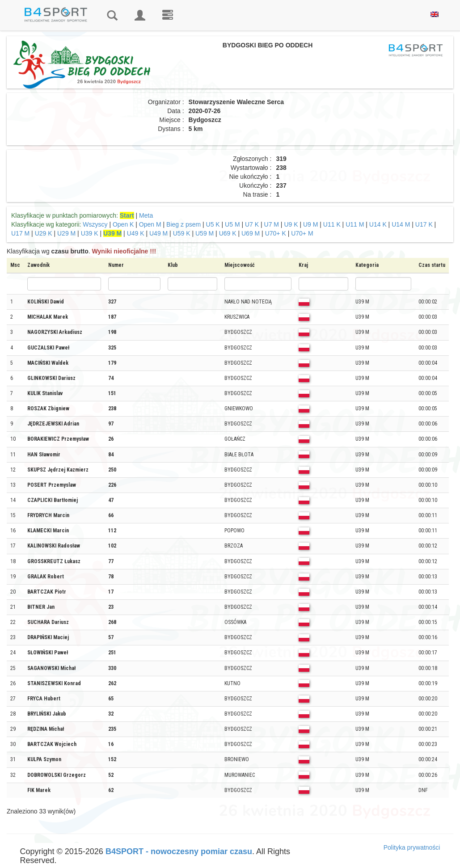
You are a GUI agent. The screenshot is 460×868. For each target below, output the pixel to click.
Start (127, 215)
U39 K (90, 233)
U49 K (136, 233)
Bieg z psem (184, 224)
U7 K (252, 224)
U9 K (291, 224)
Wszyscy (95, 224)
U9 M (310, 224)
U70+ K (276, 233)
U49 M (158, 233)
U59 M (205, 233)
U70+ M (302, 233)
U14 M (401, 224)
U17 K (424, 224)
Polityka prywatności (412, 847)
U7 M (272, 224)
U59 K (182, 233)
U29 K (44, 233)
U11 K (332, 224)
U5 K (213, 224)
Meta (146, 215)
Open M (150, 224)
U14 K (378, 224)
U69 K (228, 233)
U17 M (20, 233)
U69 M (251, 233)
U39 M (112, 233)
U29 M (66, 233)
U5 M (232, 224)
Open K (123, 224)
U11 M (355, 224)
